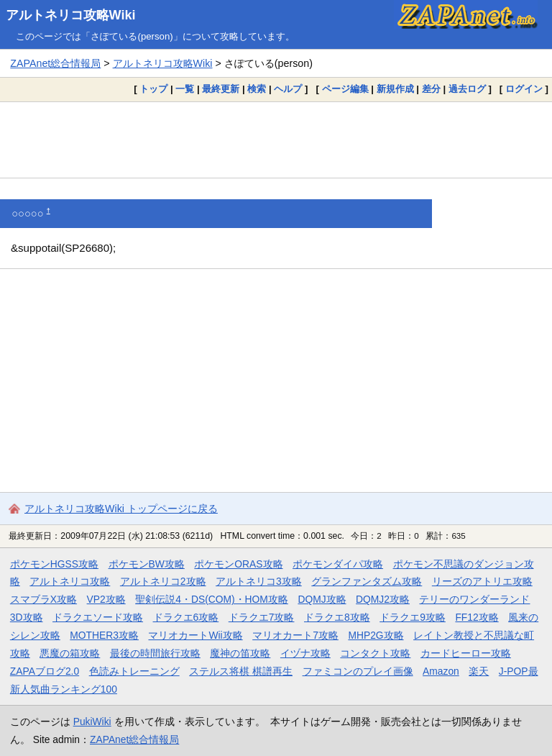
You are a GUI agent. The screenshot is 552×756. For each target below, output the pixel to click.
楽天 (479, 671)
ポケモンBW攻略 (147, 564)
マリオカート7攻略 (295, 635)
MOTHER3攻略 (104, 635)
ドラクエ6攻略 (186, 617)
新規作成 (395, 89)
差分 (431, 89)
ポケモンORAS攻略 (238, 564)
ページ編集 (345, 89)
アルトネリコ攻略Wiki (71, 15)
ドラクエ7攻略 (262, 617)
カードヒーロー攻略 (466, 653)
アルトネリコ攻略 (70, 581)
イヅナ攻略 (305, 653)
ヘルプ (288, 89)
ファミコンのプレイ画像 (358, 671)
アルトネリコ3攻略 (259, 581)
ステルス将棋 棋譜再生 (241, 671)
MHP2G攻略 (376, 635)
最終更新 (221, 89)
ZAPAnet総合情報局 (55, 63)
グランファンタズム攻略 (367, 581)
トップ (153, 89)
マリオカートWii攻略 (195, 635)
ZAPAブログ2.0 (45, 671)
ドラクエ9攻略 (413, 617)
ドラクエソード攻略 (98, 617)
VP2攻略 (106, 599)
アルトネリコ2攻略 (163, 581)
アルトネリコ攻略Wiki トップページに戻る (121, 509)
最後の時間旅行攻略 (155, 653)
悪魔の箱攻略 (70, 653)
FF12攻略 (477, 617)
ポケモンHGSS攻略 (54, 564)
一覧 (185, 89)
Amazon (441, 671)
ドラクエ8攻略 (337, 617)
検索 (257, 89)
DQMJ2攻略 (383, 599)
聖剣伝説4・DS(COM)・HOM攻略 (212, 599)
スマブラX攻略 (43, 599)
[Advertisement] (276, 140)
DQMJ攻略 (322, 599)
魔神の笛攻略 (240, 653)
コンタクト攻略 (375, 653)
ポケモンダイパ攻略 (338, 564)
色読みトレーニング (134, 671)
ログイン (524, 89)
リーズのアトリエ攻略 (482, 581)
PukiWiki (92, 721)
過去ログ (467, 89)
